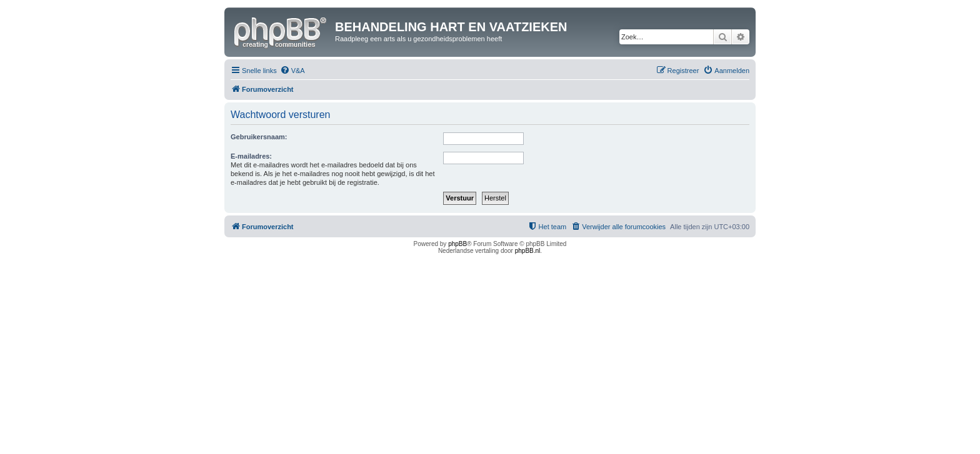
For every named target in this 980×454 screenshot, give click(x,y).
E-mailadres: (251, 156)
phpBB (457, 244)
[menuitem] (292, 71)
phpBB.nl (528, 251)
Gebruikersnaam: (259, 137)
